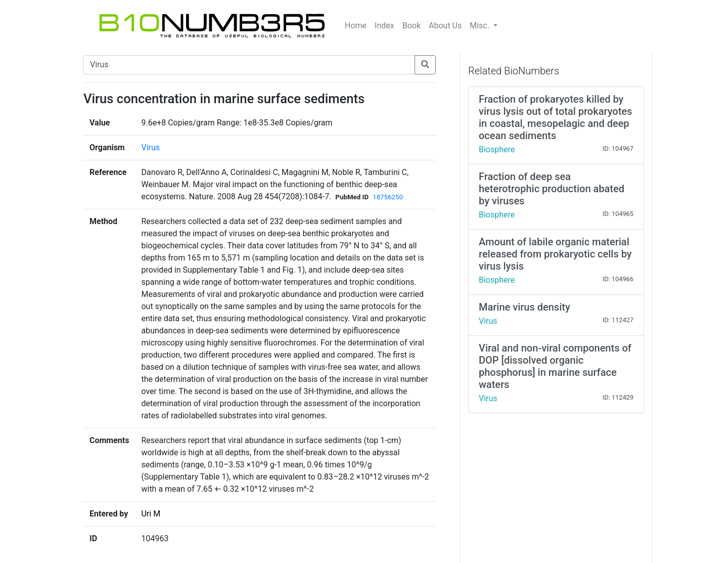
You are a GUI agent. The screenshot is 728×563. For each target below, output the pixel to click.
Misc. (481, 26)
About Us (445, 26)
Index (384, 26)
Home (356, 26)
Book (412, 26)
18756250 (388, 197)
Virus (150, 147)
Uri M (151, 514)
